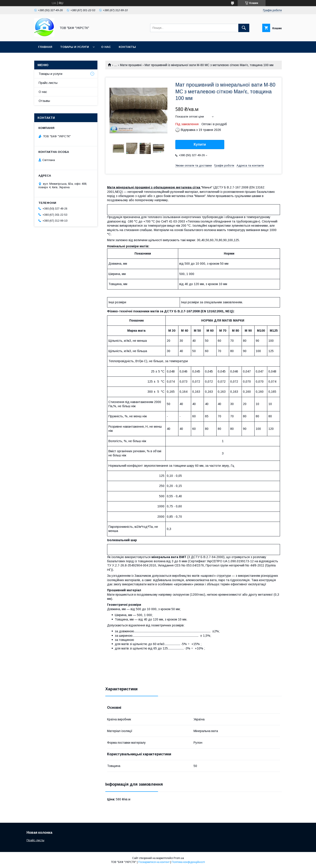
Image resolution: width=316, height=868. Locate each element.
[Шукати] (244, 28)
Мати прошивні (131, 65)
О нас (106, 47)
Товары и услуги (75, 47)
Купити (200, 144)
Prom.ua (179, 858)
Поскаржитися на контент (154, 862)
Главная (45, 47)
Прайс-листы (48, 83)
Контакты (127, 47)
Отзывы (44, 101)
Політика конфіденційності (188, 862)
